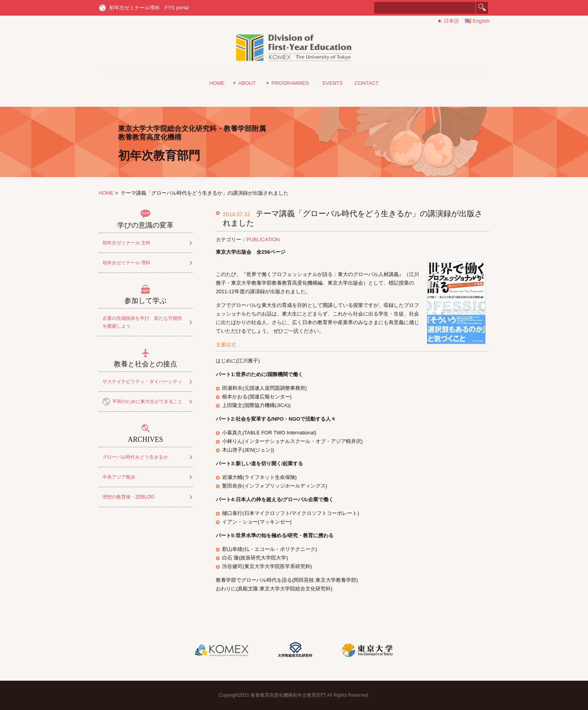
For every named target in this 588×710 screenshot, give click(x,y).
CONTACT (367, 83)
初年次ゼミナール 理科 (126, 263)
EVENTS (333, 83)
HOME (217, 83)
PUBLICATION (263, 239)
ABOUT (247, 83)
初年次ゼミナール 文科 (126, 243)
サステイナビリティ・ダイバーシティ (142, 382)
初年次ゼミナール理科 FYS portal (149, 8)
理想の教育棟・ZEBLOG (128, 497)
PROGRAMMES (290, 83)
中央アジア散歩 (119, 477)
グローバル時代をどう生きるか (135, 457)
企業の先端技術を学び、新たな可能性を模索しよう (142, 322)
